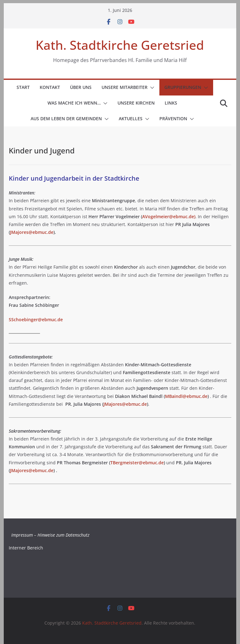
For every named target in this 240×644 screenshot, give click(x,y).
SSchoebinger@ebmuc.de (36, 319)
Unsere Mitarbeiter (125, 87)
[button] (151, 88)
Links (171, 103)
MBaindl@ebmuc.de (186, 396)
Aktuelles (131, 118)
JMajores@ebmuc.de (32, 232)
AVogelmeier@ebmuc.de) (169, 216)
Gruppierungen (183, 87)
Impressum (22, 535)
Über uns (81, 87)
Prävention (173, 118)
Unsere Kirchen (136, 103)
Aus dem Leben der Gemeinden (66, 118)
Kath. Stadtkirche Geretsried (120, 45)
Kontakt (50, 87)
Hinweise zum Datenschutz (63, 535)
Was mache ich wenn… (74, 103)
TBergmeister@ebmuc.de (137, 463)
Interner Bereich (26, 548)
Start (23, 87)
